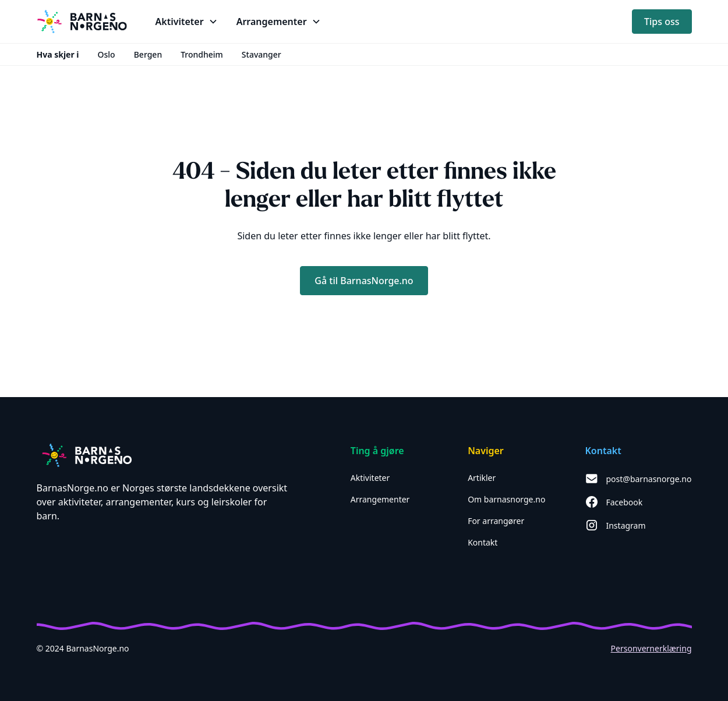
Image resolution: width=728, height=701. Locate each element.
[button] (187, 22)
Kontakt (483, 542)
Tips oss (662, 22)
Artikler (482, 478)
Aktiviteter (370, 478)
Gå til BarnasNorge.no (364, 281)
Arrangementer (380, 499)
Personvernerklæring (651, 648)
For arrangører (496, 521)
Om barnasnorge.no (506, 499)
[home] (82, 22)
